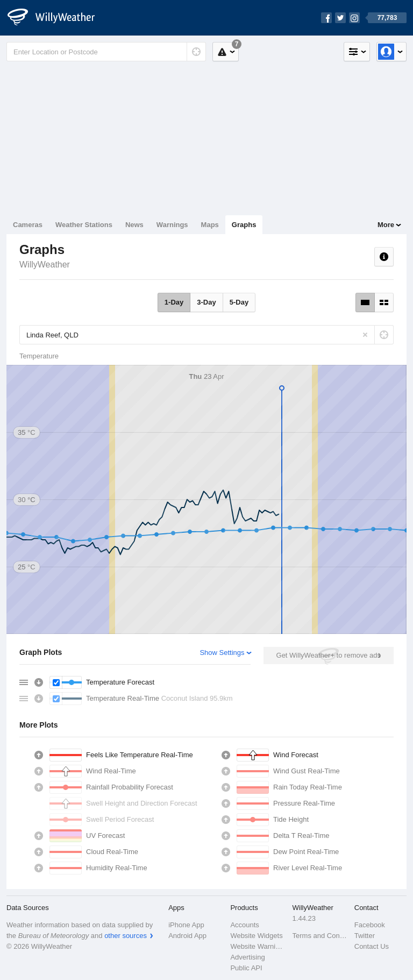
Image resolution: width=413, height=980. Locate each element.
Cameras (28, 225)
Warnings (172, 225)
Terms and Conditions (320, 936)
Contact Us (372, 946)
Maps (210, 225)
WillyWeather (45, 265)
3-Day (206, 302)
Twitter (365, 936)
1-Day (174, 302)
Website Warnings (258, 946)
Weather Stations (84, 225)
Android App (187, 936)
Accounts (244, 925)
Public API (246, 968)
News (134, 225)
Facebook (370, 925)
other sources (126, 936)
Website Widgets (256, 936)
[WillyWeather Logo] (57, 18)
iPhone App (186, 925)
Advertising (247, 957)
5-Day (239, 302)
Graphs (244, 225)
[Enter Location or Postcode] (106, 52)
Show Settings (222, 653)
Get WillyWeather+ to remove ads (329, 655)
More (386, 225)
